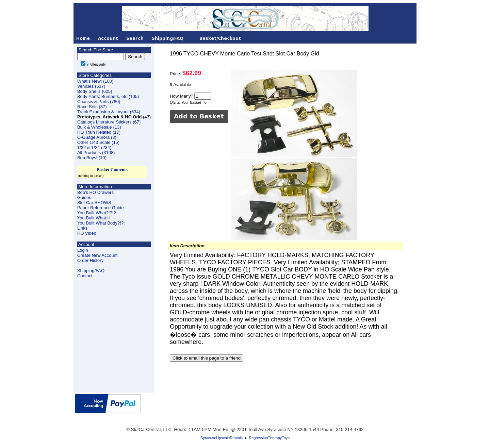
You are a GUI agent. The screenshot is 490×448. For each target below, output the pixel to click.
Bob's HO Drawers (95, 192)
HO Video (87, 233)
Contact (85, 276)
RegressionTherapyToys (269, 438)
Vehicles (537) (91, 86)
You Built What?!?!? (97, 213)
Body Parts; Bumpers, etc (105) (108, 96)
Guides (84, 197)
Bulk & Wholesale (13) (99, 127)
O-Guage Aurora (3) (97, 137)
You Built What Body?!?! (101, 223)
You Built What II (94, 218)
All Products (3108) (96, 153)
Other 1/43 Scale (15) (98, 142)
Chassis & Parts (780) (99, 102)
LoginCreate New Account (97, 253)
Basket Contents (112, 170)
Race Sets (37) (92, 107)
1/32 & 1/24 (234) (94, 147)
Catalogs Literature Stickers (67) (109, 122)
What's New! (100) (95, 81)
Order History (90, 260)
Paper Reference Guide (101, 208)
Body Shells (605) (95, 91)
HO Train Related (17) (99, 132)
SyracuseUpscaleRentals (222, 438)
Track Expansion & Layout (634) (109, 112)
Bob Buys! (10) (92, 158)
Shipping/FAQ (91, 271)
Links (82, 228)
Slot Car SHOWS (94, 203)
